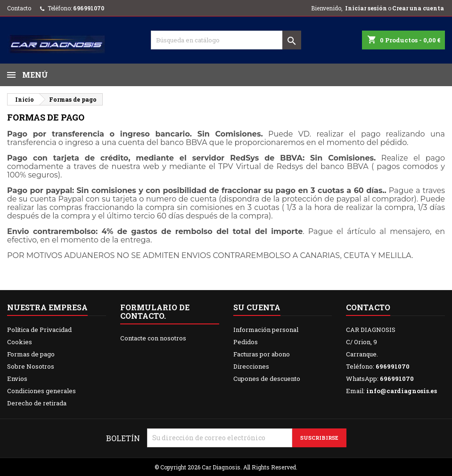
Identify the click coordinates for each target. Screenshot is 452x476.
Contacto (19, 8)
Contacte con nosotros (153, 338)
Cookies (20, 342)
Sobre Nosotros (31, 366)
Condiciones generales (41, 391)
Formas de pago (31, 354)
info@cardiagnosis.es (402, 391)
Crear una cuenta (418, 8)
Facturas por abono (262, 354)
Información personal (266, 330)
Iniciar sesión (366, 8)
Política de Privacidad (39, 330)
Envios (17, 379)
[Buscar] (226, 40)
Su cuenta (257, 307)
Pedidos (246, 342)
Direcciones (251, 366)
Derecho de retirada (37, 403)
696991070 (89, 8)
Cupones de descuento (267, 379)
